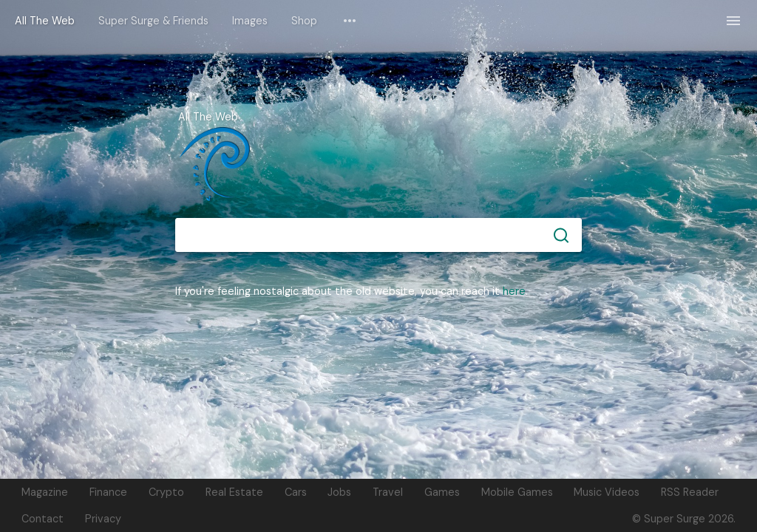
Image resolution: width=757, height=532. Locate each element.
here (514, 291)
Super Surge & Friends (153, 21)
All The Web (45, 21)
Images (250, 21)
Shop (304, 21)
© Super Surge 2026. (684, 519)
